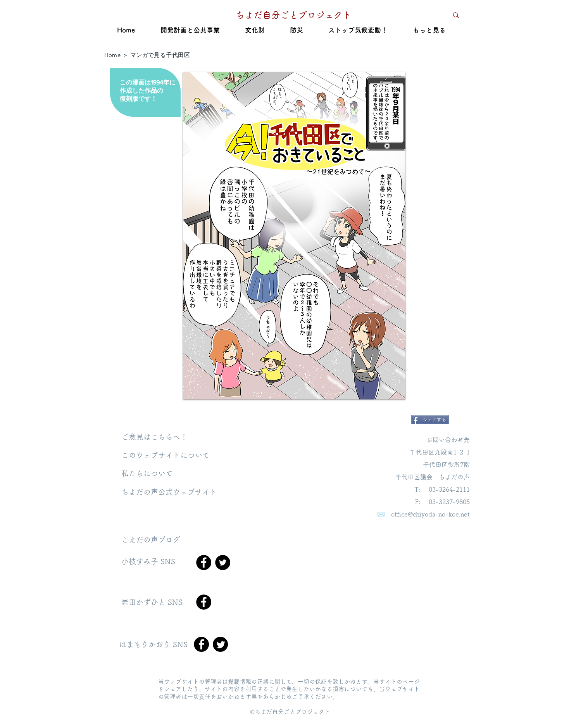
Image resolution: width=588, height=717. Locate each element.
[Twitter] (223, 562)
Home (113, 55)
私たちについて (147, 473)
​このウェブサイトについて (166, 455)
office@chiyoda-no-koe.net (430, 514)
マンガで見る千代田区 (160, 55)
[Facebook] (204, 562)
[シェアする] (430, 420)
